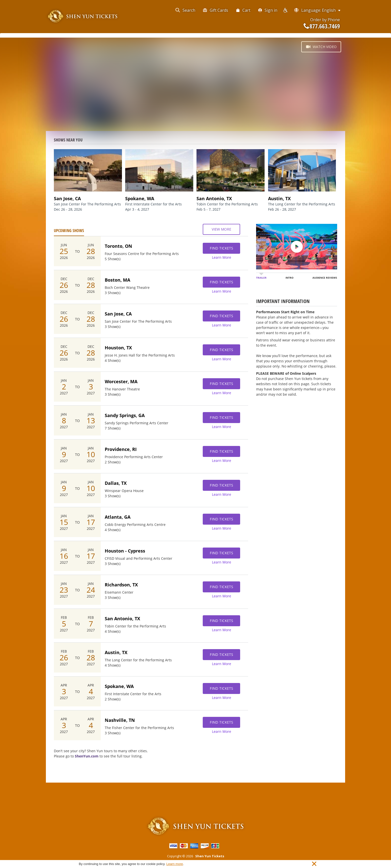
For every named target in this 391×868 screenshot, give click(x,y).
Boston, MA (117, 280)
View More (221, 229)
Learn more (175, 864)
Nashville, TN (120, 720)
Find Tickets (221, 248)
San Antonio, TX (122, 619)
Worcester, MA (121, 381)
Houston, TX (118, 348)
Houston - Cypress (125, 551)
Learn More (222, 257)
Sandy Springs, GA (125, 415)
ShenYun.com (87, 756)
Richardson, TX (121, 585)
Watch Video (321, 47)
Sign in (268, 10)
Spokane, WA (119, 686)
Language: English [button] (318, 10)
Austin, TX (116, 652)
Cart (243, 10)
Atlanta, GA (118, 517)
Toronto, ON (118, 246)
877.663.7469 (322, 26)
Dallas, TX (116, 483)
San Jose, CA (118, 314)
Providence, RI (121, 449)
